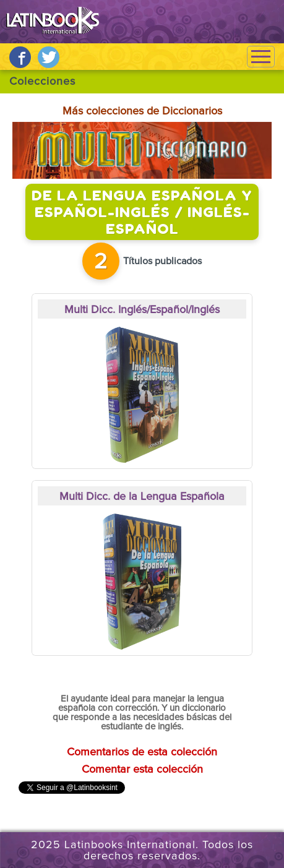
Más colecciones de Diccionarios (142, 111)
